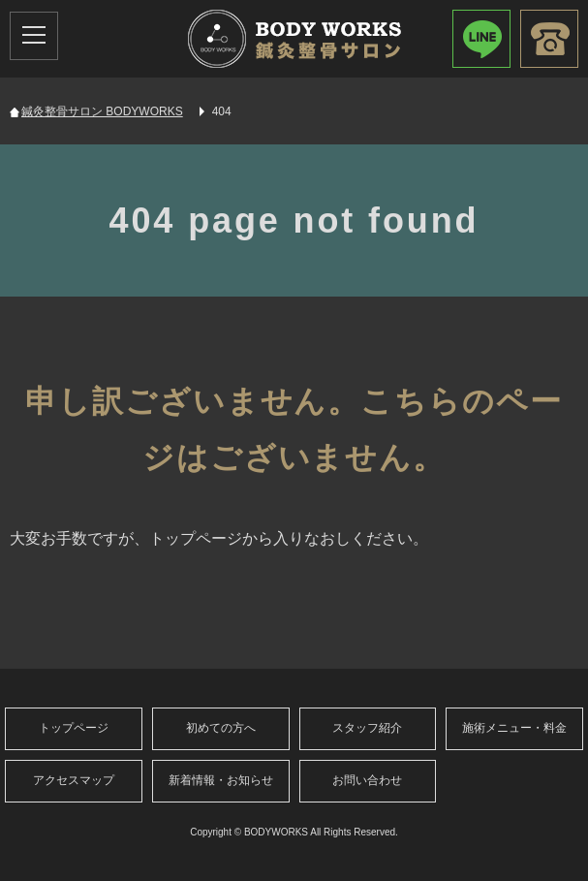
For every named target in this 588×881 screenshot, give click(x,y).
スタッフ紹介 (367, 728)
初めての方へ (221, 728)
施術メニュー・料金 (514, 728)
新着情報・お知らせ (221, 780)
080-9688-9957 (549, 39)
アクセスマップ (74, 780)
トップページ (74, 728)
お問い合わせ (367, 780)
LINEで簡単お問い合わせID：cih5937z (481, 39)
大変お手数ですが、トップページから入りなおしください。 (219, 538)
